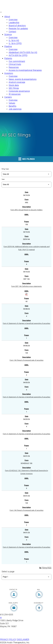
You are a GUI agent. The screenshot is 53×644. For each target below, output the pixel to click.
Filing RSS (45, 568)
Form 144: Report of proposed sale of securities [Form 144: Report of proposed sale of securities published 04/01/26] (27, 510)
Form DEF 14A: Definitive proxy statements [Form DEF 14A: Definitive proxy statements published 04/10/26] (26, 286)
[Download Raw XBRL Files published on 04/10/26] (26, 294)
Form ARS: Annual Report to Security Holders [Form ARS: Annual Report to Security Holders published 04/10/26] (26, 210)
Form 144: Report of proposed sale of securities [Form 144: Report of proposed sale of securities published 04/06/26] (27, 360)
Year (3, 179)
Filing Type (5, 169)
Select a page (8, 572)
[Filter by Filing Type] (26, 174)
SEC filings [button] (26, 159)
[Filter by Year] (26, 185)
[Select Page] (26, 577)
